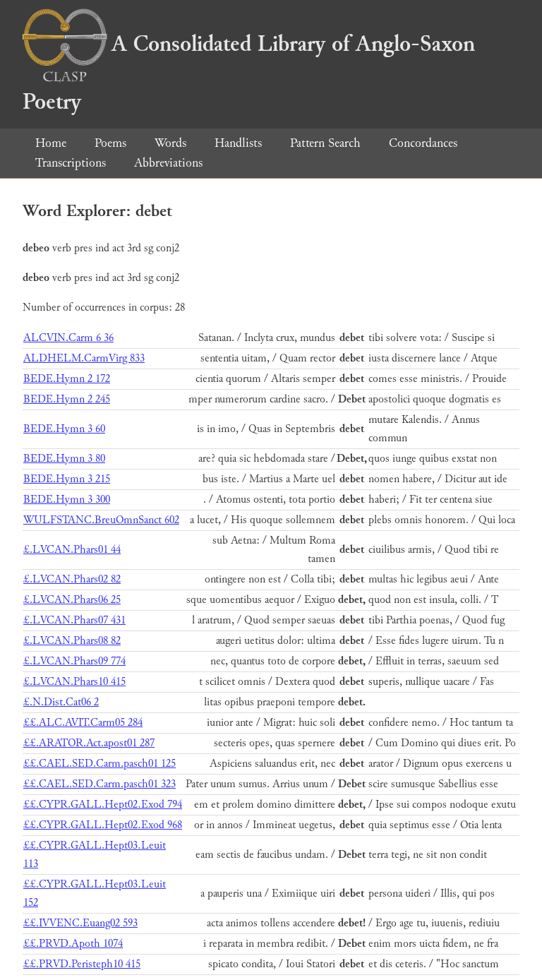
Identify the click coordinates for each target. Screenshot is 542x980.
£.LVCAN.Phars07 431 (74, 620)
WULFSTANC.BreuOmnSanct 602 (101, 520)
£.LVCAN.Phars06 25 (72, 600)
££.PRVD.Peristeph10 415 (82, 964)
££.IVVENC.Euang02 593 (80, 923)
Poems (110, 143)
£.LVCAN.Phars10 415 (74, 682)
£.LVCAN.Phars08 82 (72, 641)
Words (170, 143)
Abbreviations (168, 163)
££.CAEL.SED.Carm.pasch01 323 (100, 784)
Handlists (238, 143)
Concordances (423, 143)
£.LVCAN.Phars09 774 (74, 661)
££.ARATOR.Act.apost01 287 (89, 743)
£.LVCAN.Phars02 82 (72, 579)
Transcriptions (71, 163)
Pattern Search (325, 143)
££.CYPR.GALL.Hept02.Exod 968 (103, 825)
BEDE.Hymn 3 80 (64, 459)
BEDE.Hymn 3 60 (64, 429)
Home (51, 143)
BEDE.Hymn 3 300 (67, 500)
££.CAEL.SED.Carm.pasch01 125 (100, 764)
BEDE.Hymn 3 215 (67, 479)
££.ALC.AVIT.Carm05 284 (83, 723)
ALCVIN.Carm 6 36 (68, 338)
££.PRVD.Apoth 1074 (73, 944)
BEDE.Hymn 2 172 (67, 379)
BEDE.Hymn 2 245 (67, 399)
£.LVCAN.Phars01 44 (72, 550)
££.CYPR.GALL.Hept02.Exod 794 (103, 805)
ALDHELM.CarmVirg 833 (84, 358)
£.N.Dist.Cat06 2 (61, 702)
